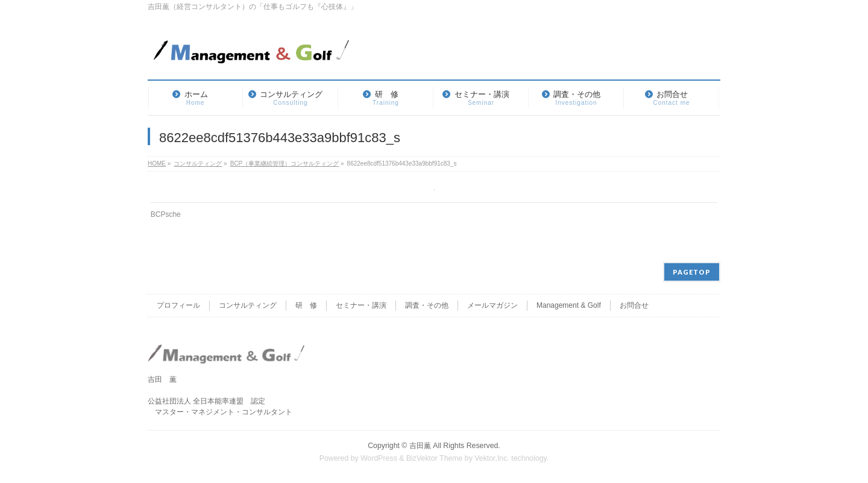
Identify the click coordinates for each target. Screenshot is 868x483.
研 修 (306, 305)
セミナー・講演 (361, 305)
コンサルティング (248, 305)
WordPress (379, 458)
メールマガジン (492, 305)
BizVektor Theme (435, 458)
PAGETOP (692, 272)
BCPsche (166, 214)
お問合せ (634, 305)
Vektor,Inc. (492, 458)
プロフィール (178, 305)
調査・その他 (427, 305)
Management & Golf (569, 305)
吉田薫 (420, 446)
